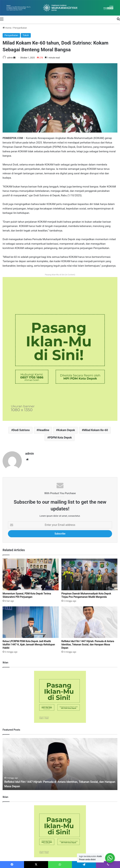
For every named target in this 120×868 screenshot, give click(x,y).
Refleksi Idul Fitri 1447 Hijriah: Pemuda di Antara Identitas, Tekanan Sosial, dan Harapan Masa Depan (88, 643)
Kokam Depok (66, 430)
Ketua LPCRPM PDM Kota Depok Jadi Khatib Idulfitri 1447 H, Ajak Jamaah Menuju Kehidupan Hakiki (29, 643)
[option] (60, 763)
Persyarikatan (20, 28)
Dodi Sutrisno (21, 430)
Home (7, 28)
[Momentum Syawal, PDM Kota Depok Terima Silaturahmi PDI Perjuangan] (31, 573)
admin (10, 58)
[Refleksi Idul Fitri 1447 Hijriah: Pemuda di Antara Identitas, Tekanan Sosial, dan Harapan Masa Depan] (89, 621)
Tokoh (26, 35)
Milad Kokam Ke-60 (96, 430)
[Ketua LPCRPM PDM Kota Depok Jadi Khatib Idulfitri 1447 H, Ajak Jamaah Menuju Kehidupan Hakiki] (31, 621)
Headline (44, 430)
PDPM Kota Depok (60, 438)
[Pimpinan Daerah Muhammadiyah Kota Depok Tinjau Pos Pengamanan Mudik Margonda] (89, 573)
